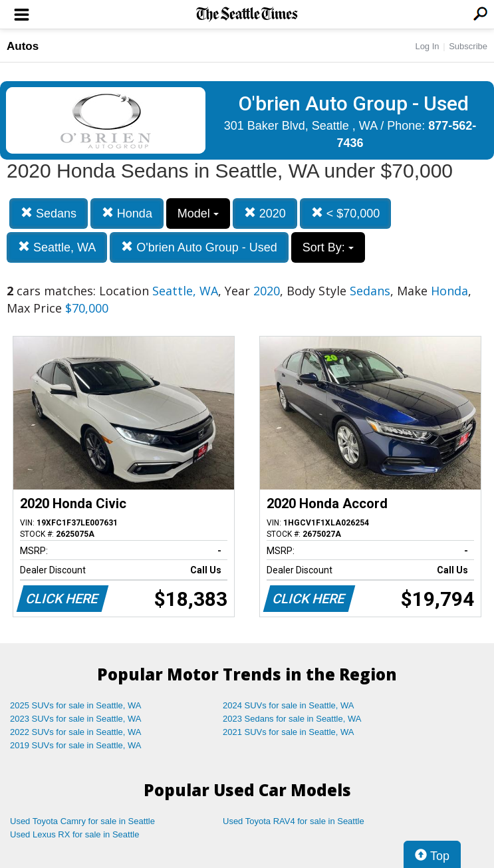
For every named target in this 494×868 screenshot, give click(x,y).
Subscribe (468, 46)
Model (198, 214)
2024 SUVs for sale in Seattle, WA (289, 705)
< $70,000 (346, 213)
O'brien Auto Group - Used (199, 247)
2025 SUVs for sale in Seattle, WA (76, 705)
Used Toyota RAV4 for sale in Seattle (294, 821)
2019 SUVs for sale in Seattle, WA (76, 745)
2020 (265, 213)
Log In (427, 46)
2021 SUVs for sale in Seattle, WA (289, 732)
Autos (23, 46)
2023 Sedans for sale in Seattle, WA (292, 719)
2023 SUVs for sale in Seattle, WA (76, 719)
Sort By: (328, 247)
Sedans (49, 213)
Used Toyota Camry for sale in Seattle (82, 821)
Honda (127, 213)
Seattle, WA (57, 247)
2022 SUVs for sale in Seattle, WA (76, 732)
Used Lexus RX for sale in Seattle (74, 834)
